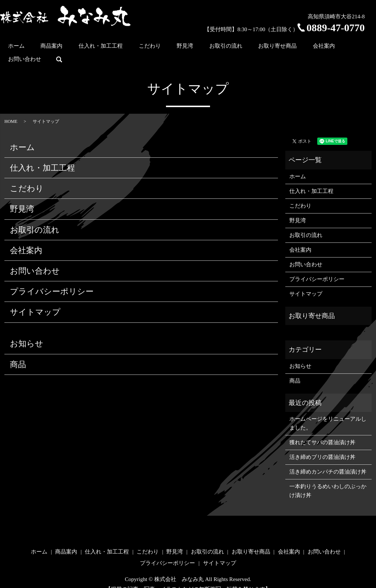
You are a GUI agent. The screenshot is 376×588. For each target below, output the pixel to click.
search (366, 48)
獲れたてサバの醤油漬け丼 (322, 431)
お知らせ (27, 332)
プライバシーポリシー (52, 280)
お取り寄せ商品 (260, 47)
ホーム (42, 47)
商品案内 (70, 47)
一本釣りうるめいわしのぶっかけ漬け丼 (328, 479)
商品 (18, 352)
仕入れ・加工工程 (112, 47)
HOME (11, 110)
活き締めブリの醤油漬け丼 (322, 445)
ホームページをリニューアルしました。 (328, 412)
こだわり (153, 47)
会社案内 (299, 47)
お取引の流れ (215, 47)
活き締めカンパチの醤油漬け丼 (328, 460)
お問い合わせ (335, 47)
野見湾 (182, 47)
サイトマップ (35, 300)
